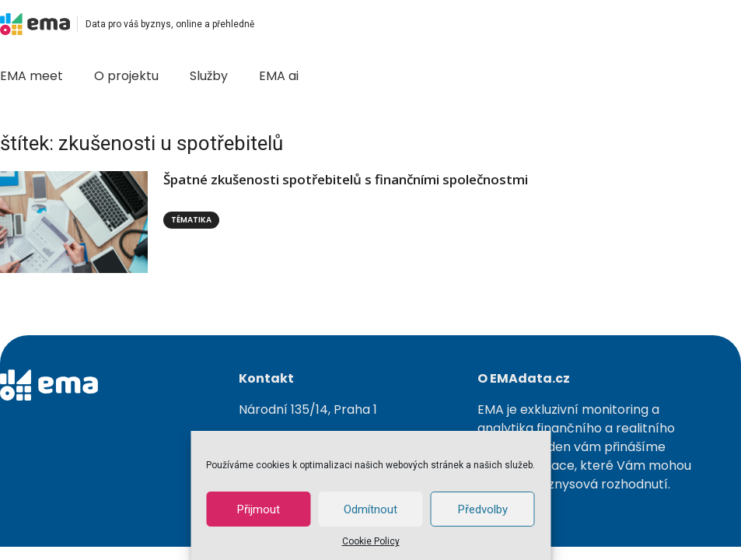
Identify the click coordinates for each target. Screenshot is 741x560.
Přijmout (259, 509)
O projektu (126, 76)
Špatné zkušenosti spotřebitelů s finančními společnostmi (346, 179)
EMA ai (279, 76)
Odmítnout (370, 509)
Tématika (191, 220)
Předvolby (483, 509)
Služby (209, 76)
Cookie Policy (371, 541)
